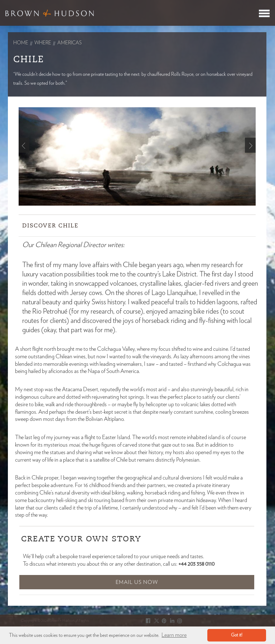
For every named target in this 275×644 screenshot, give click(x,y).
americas (69, 43)
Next (250, 145)
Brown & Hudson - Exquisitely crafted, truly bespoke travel (50, 13)
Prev (24, 145)
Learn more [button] (174, 635)
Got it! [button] (237, 635)
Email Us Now (137, 582)
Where (43, 43)
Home (21, 43)
